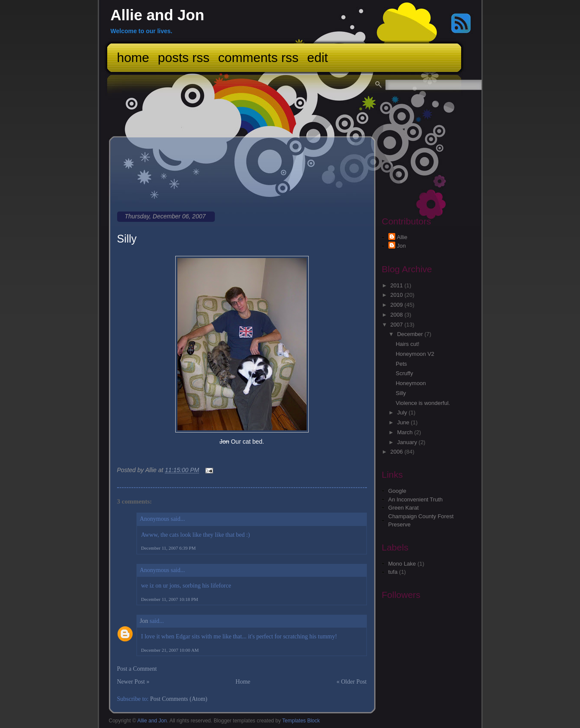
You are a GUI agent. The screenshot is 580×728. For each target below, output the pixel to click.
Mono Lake (402, 564)
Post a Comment (137, 669)
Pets (401, 364)
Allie (402, 237)
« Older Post (352, 682)
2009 (398, 305)
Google (397, 491)
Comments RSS (259, 58)
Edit (317, 58)
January (408, 442)
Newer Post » (133, 682)
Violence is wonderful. (423, 403)
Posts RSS (184, 58)
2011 (398, 285)
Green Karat (404, 508)
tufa (393, 572)
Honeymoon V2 (415, 354)
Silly (127, 239)
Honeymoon (411, 383)
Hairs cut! (408, 344)
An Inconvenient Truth (416, 499)
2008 (398, 315)
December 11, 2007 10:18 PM (170, 599)
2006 (398, 452)
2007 (398, 325)
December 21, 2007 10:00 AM (170, 650)
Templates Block (301, 721)
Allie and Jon (158, 15)
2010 (398, 295)
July (403, 412)
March (406, 432)
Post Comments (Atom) (179, 699)
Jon (144, 621)
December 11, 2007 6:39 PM (169, 548)
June (404, 422)
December (411, 334)
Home (133, 58)
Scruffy (404, 373)
